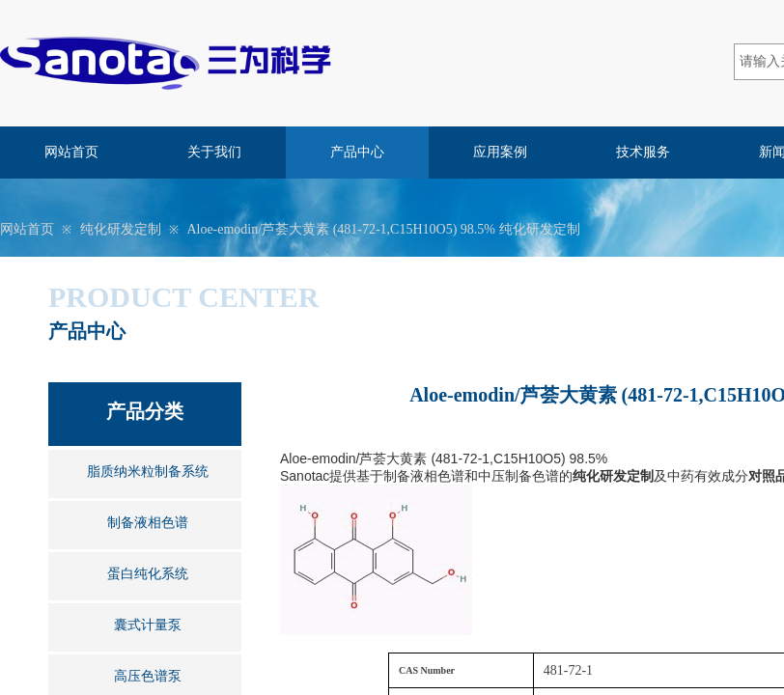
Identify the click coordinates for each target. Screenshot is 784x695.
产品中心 (357, 152)
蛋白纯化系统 (148, 574)
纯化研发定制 (121, 229)
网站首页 (71, 152)
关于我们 (214, 152)
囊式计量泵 (148, 625)
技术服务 (643, 152)
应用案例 (500, 152)
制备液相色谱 (148, 523)
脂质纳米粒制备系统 (148, 472)
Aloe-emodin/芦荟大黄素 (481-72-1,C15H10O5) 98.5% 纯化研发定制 (383, 229)
